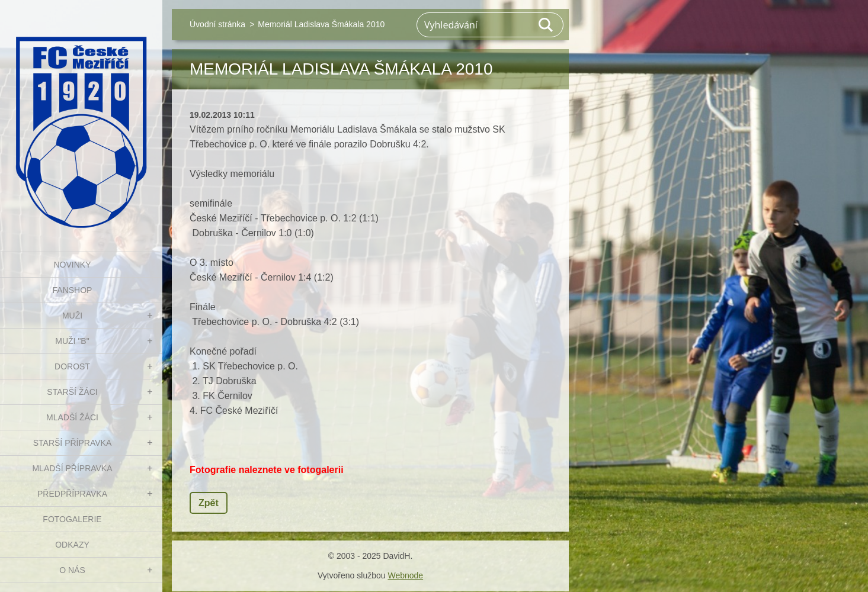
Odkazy (72, 545)
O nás (72, 570)
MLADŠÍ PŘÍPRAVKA (72, 468)
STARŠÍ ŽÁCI (72, 392)
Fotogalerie (72, 519)
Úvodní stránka (217, 24)
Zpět (209, 503)
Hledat (546, 25)
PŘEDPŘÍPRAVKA (72, 494)
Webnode (405, 575)
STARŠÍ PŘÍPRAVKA (73, 443)
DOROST (72, 366)
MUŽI (72, 316)
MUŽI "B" (72, 341)
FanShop (73, 290)
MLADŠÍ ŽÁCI (72, 417)
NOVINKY (72, 265)
